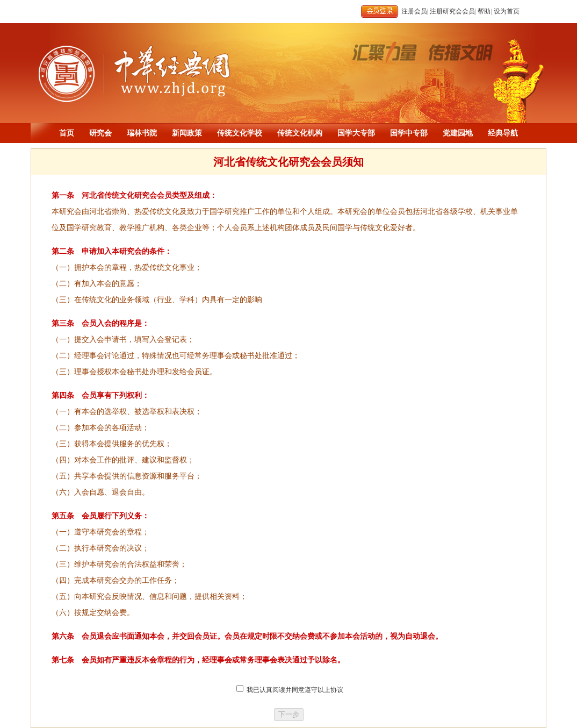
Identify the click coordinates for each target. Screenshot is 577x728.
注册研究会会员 (452, 11)
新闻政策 (187, 133)
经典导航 (503, 133)
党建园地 (458, 133)
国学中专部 (409, 133)
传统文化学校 (240, 133)
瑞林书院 (142, 133)
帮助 (484, 11)
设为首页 (507, 11)
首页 (67, 133)
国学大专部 (356, 133)
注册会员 (414, 11)
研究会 (100, 133)
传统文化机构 (300, 133)
